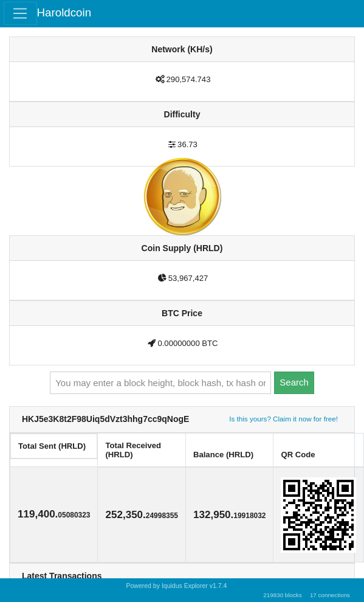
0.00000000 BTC (187, 343)
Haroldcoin (64, 12)
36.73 (187, 144)
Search (294, 382)
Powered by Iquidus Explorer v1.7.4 (177, 586)
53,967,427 (188, 278)
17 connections (330, 595)
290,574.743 (189, 79)
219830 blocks (282, 595)
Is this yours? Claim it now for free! (283, 419)
